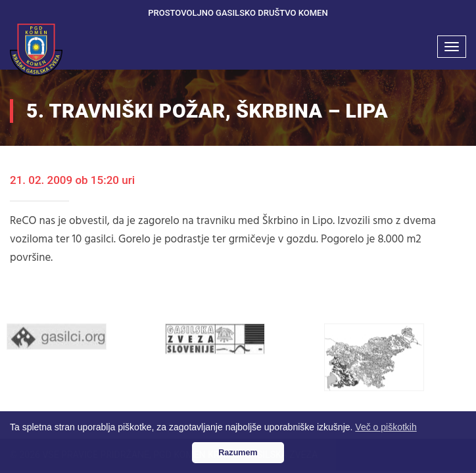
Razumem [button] (238, 453)
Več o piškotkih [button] (386, 427)
